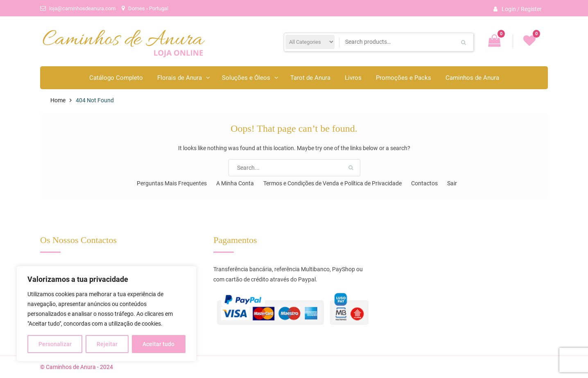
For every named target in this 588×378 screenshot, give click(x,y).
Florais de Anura (180, 78)
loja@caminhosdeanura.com (82, 8)
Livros (353, 78)
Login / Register (522, 9)
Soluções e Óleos (246, 78)
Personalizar (55, 344)
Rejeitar (107, 344)
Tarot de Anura (310, 78)
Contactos (424, 183)
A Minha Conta (235, 183)
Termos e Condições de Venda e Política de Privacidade (332, 183)
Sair (452, 183)
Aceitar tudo (158, 344)
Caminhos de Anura (472, 78)
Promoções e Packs (404, 78)
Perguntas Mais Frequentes (172, 183)
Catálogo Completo (116, 78)
